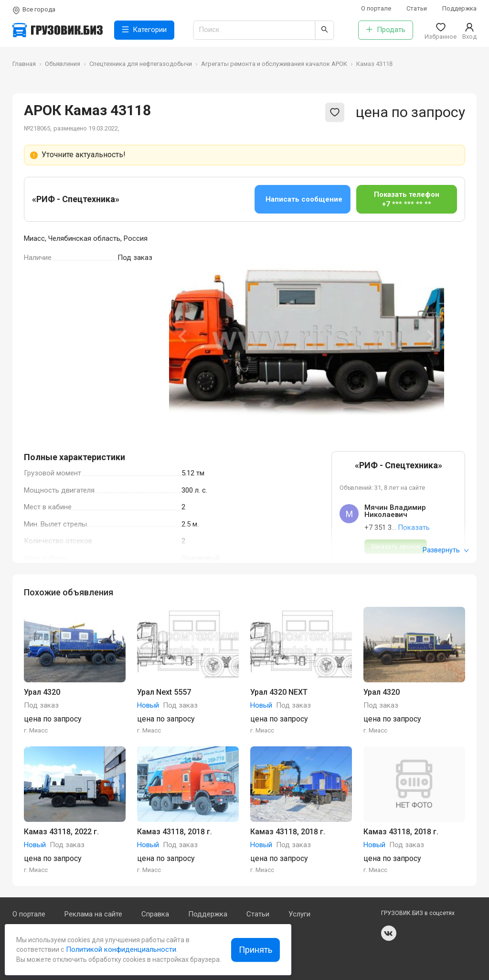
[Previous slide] (183, 336)
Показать (414, 528)
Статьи (417, 8)
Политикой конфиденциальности (120, 949)
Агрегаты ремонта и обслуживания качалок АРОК (274, 64)
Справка (155, 914)
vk (389, 933)
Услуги (299, 914)
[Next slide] (430, 336)
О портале (376, 8)
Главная (24, 64)
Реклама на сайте (93, 914)
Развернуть (446, 550)
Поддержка (459, 8)
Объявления (63, 64)
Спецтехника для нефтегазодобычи (141, 64)
